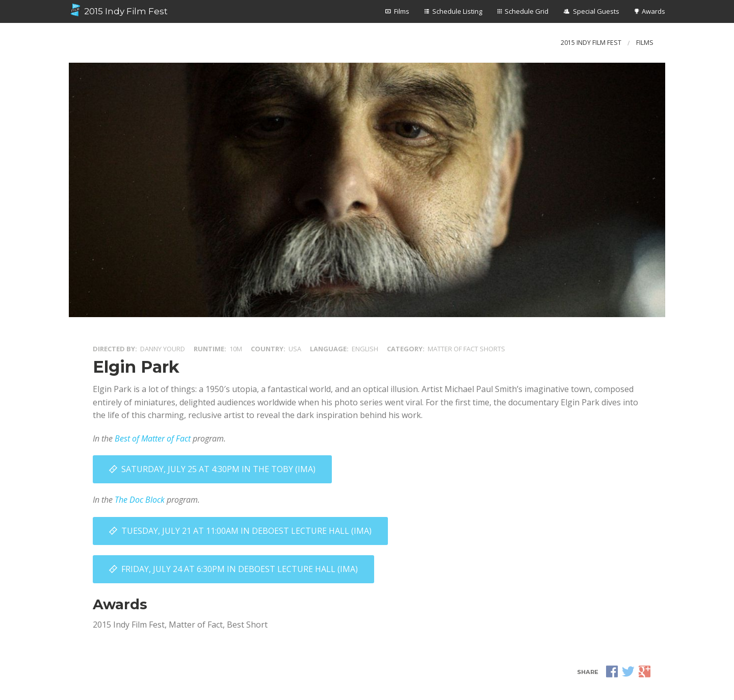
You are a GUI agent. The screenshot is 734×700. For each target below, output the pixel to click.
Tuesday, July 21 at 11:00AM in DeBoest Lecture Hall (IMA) (246, 531)
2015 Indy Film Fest (118, 10)
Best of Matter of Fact (153, 438)
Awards (653, 11)
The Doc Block (140, 500)
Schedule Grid (527, 11)
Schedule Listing (457, 11)
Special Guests (596, 11)
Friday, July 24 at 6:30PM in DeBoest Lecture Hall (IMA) (240, 569)
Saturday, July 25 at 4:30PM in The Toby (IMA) (218, 469)
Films (402, 11)
